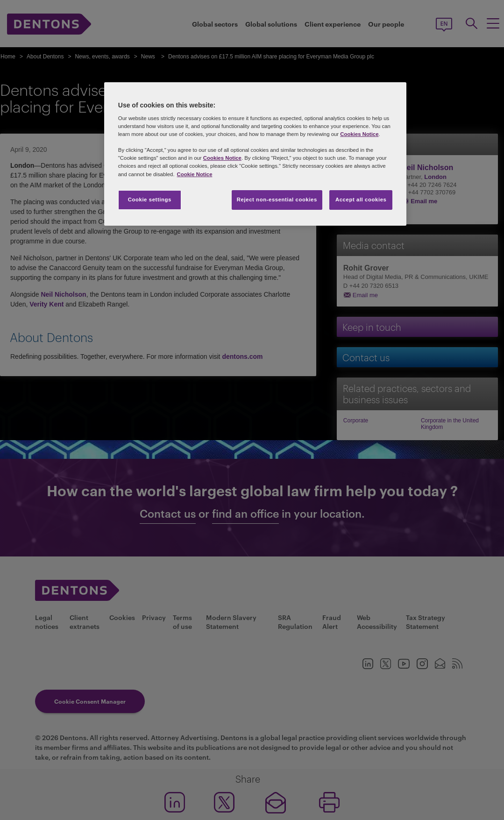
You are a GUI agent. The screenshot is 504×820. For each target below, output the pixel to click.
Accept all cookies (361, 200)
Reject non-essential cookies (277, 200)
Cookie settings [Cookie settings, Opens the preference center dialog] (150, 200)
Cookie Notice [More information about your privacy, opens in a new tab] (195, 174)
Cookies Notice (359, 134)
